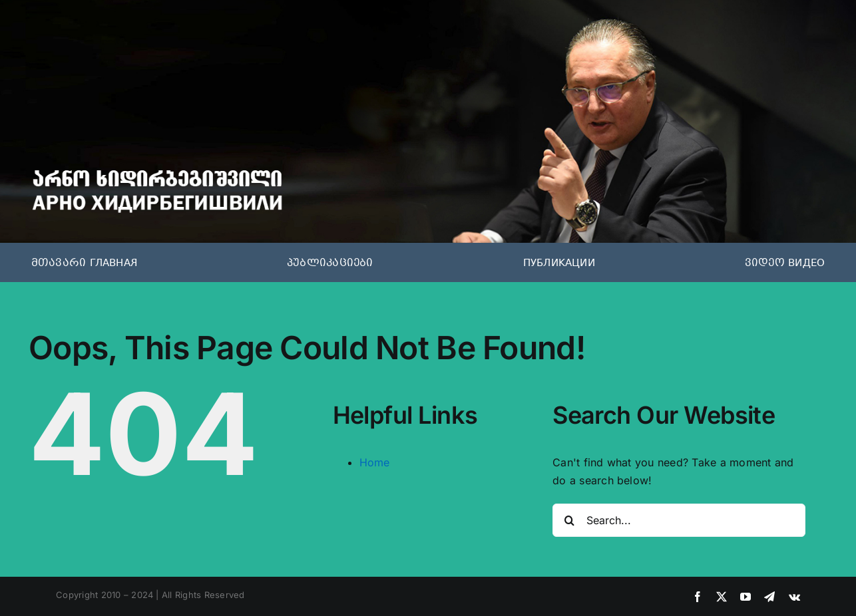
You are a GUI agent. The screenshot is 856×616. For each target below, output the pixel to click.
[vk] (794, 597)
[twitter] (722, 597)
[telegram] (769, 597)
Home (375, 462)
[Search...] (679, 520)
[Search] (569, 520)
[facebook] (698, 597)
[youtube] (746, 597)
